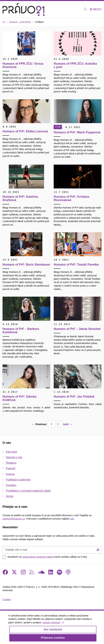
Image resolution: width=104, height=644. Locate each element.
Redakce (11, 463)
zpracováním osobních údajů (37, 557)
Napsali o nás (14, 457)
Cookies (7, 599)
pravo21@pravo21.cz (14, 519)
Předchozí (39, 424)
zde (72, 519)
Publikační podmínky (18, 480)
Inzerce (10, 474)
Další (68, 424)
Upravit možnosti (53, 625)
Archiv (10, 496)
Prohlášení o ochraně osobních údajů (28, 491)
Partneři (11, 468)
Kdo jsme (12, 452)
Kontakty (11, 485)
